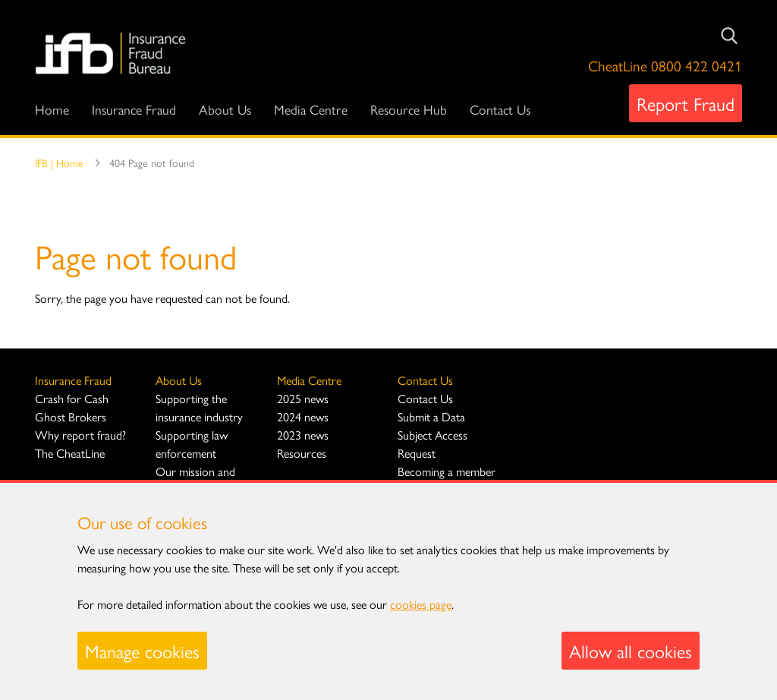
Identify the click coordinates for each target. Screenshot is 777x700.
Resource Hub (409, 109)
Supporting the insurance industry (199, 407)
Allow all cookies (631, 651)
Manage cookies (142, 651)
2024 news (303, 416)
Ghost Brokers (71, 416)
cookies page (421, 604)
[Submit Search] (729, 36)
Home (52, 109)
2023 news (303, 435)
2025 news (303, 398)
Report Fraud (686, 103)
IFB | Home (59, 162)
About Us (225, 109)
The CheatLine (70, 453)
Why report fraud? (80, 435)
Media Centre (311, 109)
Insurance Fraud (134, 109)
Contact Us (500, 109)
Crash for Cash (72, 398)
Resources (302, 453)
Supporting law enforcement (192, 444)
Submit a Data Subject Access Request (433, 435)
